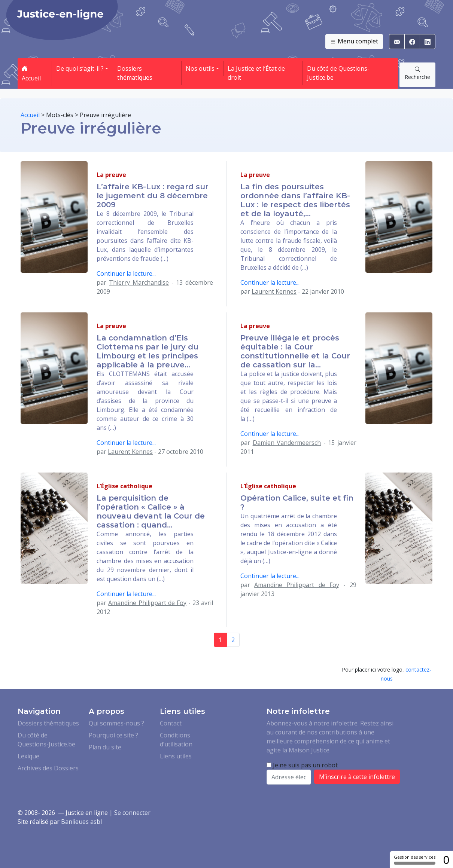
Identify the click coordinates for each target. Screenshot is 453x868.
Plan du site (105, 747)
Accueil (31, 73)
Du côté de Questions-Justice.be (338, 73)
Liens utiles (176, 756)
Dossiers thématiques (135, 73)
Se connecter (132, 813)
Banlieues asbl (81, 822)
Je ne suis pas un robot (302, 765)
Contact (171, 723)
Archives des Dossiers (48, 768)
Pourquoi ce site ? (113, 735)
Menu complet (354, 42)
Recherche (417, 73)
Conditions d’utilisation (176, 740)
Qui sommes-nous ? (116, 723)
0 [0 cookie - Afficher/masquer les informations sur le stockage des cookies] (446, 860)
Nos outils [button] (200, 68)
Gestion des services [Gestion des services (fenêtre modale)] (415, 859)
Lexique (28, 756)
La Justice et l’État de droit (256, 73)
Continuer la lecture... (126, 273)
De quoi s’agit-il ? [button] (80, 68)
